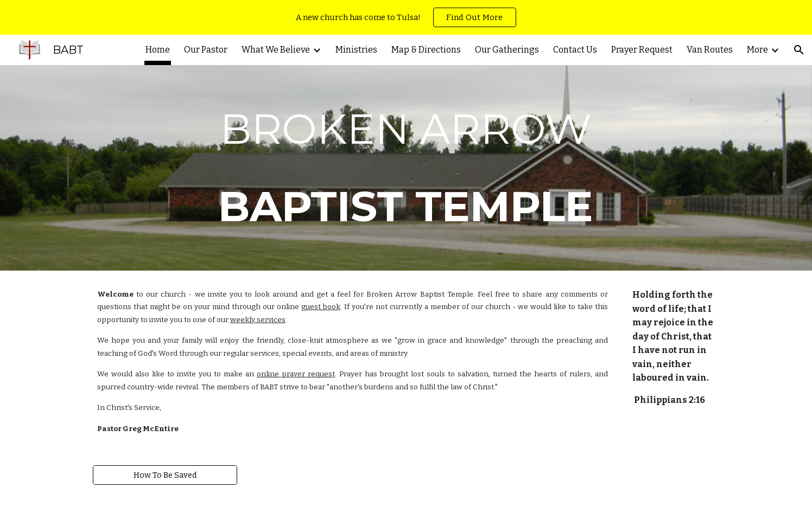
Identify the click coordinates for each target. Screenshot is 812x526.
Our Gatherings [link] (507, 50)
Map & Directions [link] (426, 50)
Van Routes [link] (710, 50)
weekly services (258, 320)
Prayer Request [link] (642, 50)
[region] (406, 17)
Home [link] (158, 50)
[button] (799, 50)
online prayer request (296, 374)
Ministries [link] (356, 50)
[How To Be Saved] (165, 475)
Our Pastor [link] (206, 50)
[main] (406, 168)
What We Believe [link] (276, 50)
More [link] (757, 50)
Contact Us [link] (575, 50)
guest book (321, 307)
